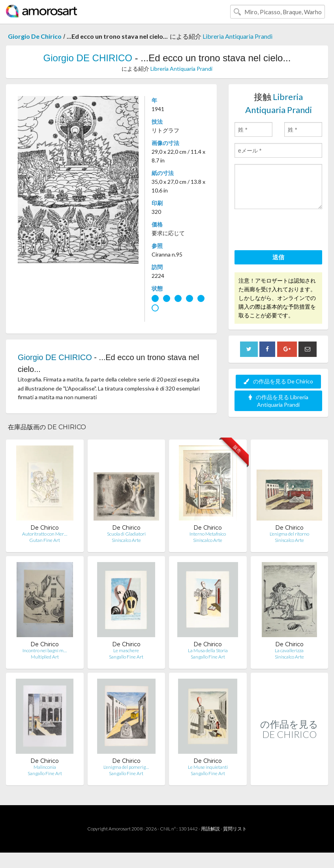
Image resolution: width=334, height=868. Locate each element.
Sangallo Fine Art (126, 657)
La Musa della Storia (208, 650)
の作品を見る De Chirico (278, 381)
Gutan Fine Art (45, 540)
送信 (278, 257)
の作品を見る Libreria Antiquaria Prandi (279, 401)
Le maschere (126, 650)
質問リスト (235, 829)
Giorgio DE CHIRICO (88, 58)
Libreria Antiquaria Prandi (237, 36)
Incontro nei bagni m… (45, 650)
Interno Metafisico (208, 534)
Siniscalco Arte (126, 540)
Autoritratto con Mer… (45, 534)
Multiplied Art (45, 657)
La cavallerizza (289, 650)
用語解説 (210, 829)
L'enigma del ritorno (289, 534)
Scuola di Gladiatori (126, 534)
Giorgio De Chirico (35, 36)
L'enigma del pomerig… (126, 767)
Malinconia (45, 767)
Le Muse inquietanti (208, 767)
